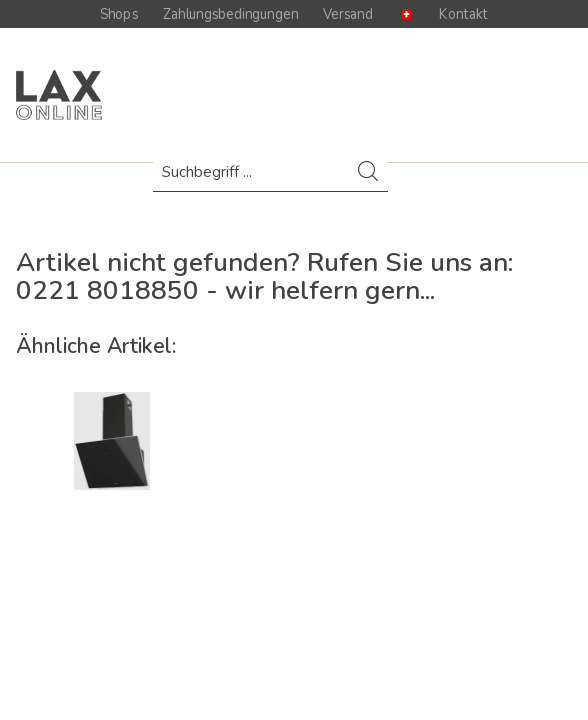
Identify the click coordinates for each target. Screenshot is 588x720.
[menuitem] (270, 182)
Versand (348, 14)
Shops (119, 14)
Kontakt (463, 14)
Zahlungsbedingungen (230, 14)
